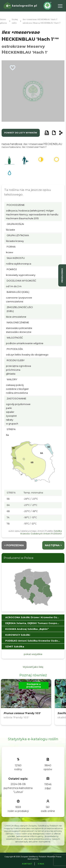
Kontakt (27, 864)
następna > (53, 545)
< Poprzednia (14, 545)
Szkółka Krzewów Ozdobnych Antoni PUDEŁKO (41, 532)
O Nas (41, 864)
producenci (62, 275)
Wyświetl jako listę (33, 667)
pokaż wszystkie (33, 654)
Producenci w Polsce (19, 558)
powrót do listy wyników (21, 133)
